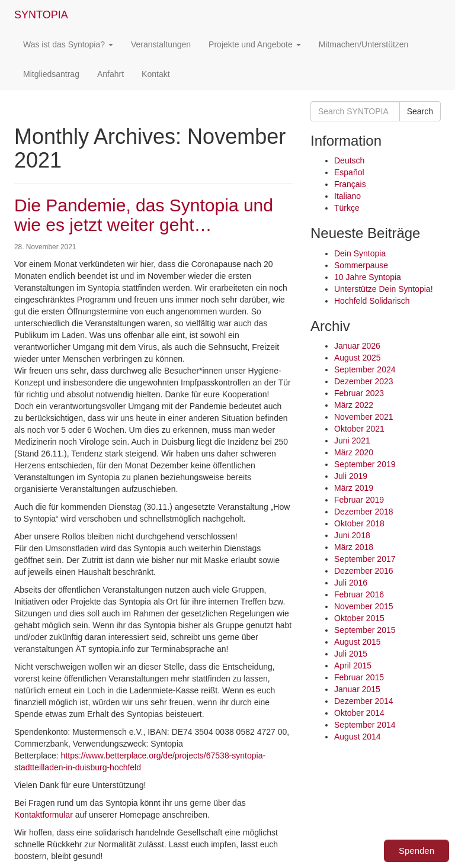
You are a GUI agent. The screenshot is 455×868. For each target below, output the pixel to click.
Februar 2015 (359, 677)
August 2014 (358, 737)
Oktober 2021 (359, 429)
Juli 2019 (351, 476)
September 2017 (365, 559)
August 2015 (358, 642)
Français (350, 184)
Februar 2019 (359, 500)
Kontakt (156, 74)
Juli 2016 (351, 583)
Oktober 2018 (359, 523)
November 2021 (364, 417)
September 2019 (365, 464)
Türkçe (347, 208)
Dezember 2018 (364, 512)
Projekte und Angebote (255, 44)
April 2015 (353, 666)
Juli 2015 (351, 654)
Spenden (416, 851)
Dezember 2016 (364, 571)
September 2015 (365, 630)
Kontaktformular (44, 815)
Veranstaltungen (161, 44)
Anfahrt (110, 74)
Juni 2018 (352, 535)
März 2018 (354, 547)
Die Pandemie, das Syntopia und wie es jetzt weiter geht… (144, 215)
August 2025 (358, 358)
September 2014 (365, 725)
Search (420, 111)
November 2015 (364, 606)
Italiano (347, 196)
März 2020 (354, 452)
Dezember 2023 (364, 381)
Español (349, 172)
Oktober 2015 (359, 618)
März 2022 (354, 405)
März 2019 (354, 488)
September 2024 (365, 369)
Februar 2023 (359, 393)
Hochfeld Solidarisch (372, 301)
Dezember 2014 (364, 701)
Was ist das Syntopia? (68, 44)
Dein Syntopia (360, 253)
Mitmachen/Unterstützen (364, 44)
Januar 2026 (357, 346)
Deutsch (349, 160)
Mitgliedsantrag (51, 74)
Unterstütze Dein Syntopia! (384, 289)
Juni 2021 (352, 441)
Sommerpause (361, 265)
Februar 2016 (359, 594)
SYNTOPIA (41, 15)
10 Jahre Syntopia (368, 277)
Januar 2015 (357, 689)
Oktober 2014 (359, 713)
